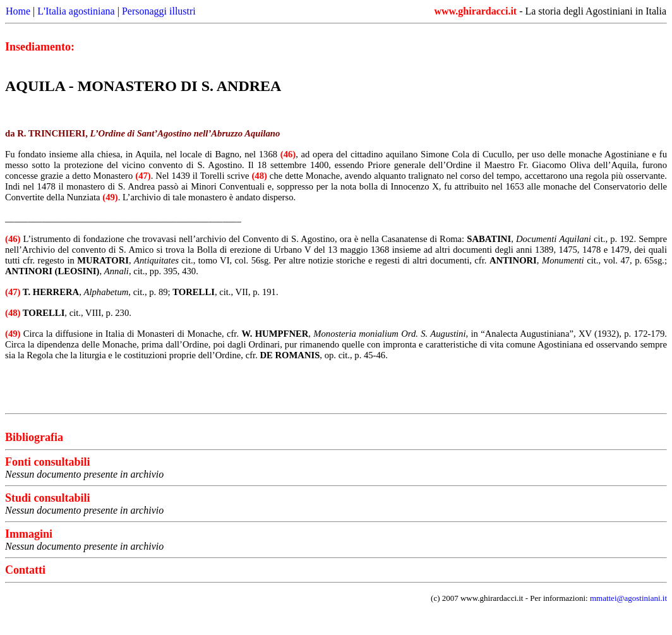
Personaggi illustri (159, 11)
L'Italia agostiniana (76, 11)
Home (18, 11)
